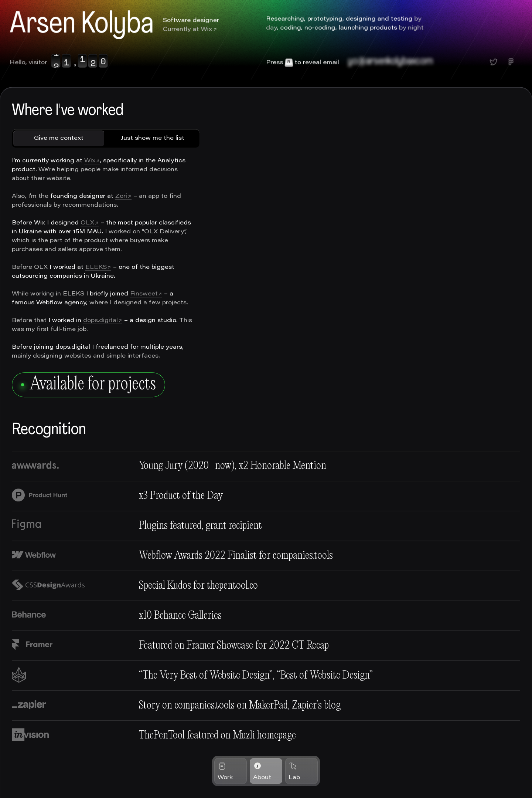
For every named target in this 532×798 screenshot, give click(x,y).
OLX (87, 223)
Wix (206, 30)
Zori (121, 197)
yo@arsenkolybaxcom (391, 62)
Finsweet (144, 294)
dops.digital (100, 321)
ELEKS (96, 268)
